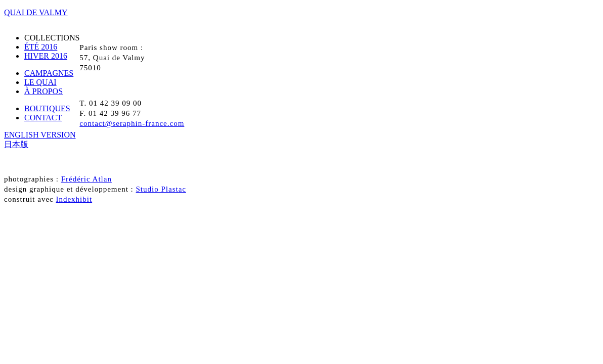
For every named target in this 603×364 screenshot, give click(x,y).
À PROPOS (44, 91)
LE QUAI (40, 82)
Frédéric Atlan (87, 179)
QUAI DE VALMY (36, 12)
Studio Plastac (161, 189)
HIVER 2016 (46, 56)
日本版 (16, 144)
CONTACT (43, 118)
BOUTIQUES (47, 108)
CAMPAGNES (49, 73)
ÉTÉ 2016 (41, 47)
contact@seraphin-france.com (132, 123)
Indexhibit (74, 199)
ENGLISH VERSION (40, 135)
